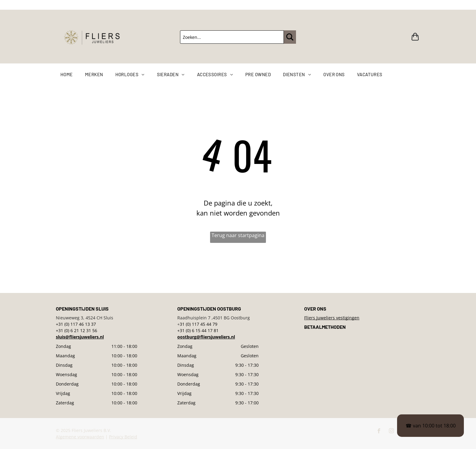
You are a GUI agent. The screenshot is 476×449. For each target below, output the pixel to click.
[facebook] (379, 432)
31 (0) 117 (189, 324)
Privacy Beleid (123, 437)
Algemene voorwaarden (80, 437)
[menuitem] (73, 75)
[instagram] (391, 432)
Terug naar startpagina (238, 235)
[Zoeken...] (232, 37)
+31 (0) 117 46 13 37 (76, 324)
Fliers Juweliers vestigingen (332, 318)
